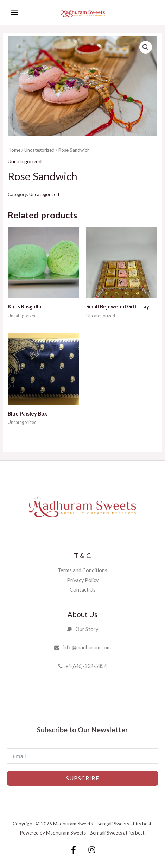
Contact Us (83, 590)
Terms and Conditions (82, 570)
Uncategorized (39, 150)
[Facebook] (74, 850)
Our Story (83, 629)
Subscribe (83, 778)
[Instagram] (92, 850)
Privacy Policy (83, 580)
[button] (146, 47)
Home (14, 150)
